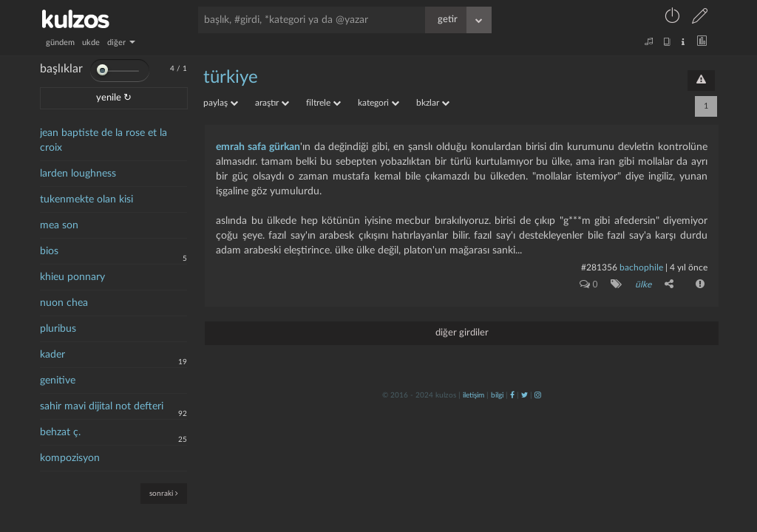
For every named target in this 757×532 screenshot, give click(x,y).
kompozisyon (70, 458)
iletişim (473, 395)
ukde (91, 42)
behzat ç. (60, 432)
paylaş (221, 103)
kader (52, 355)
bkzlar (433, 103)
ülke (643, 284)
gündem (60, 42)
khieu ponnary (72, 277)
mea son (59, 225)
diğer (121, 42)
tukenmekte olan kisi (86, 199)
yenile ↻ (114, 98)
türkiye (231, 78)
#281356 (599, 267)
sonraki (164, 493)
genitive (58, 381)
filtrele (323, 103)
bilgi (497, 395)
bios (49, 251)
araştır (272, 103)
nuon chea (64, 303)
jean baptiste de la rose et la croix (103, 140)
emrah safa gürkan (258, 147)
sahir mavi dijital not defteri (102, 406)
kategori (378, 103)
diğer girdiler (462, 333)
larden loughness (78, 174)
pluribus (58, 329)
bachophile (641, 267)
